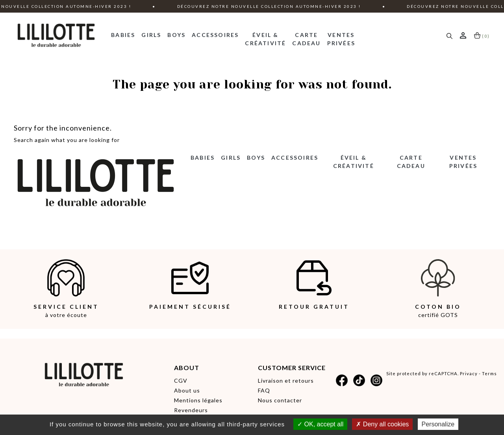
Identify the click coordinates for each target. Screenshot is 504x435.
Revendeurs (191, 410)
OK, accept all (320, 424)
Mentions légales (198, 400)
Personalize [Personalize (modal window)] (438, 424)
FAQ (264, 390)
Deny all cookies (382, 424)
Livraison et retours (286, 381)
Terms (489, 373)
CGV (181, 381)
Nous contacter (280, 400)
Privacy (469, 373)
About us (187, 390)
